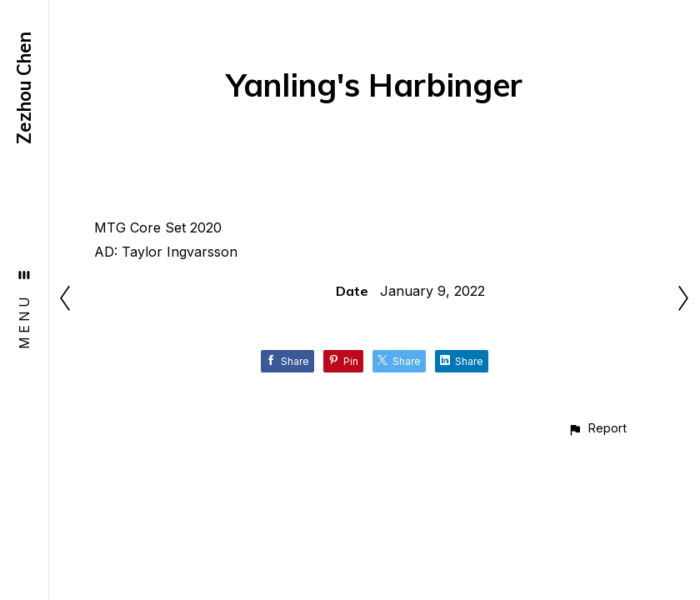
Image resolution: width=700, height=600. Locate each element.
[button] (597, 428)
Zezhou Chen (24, 88)
